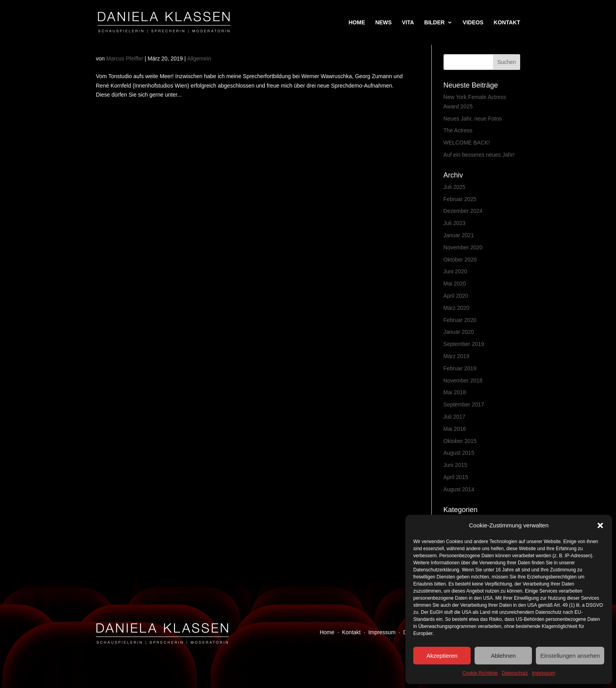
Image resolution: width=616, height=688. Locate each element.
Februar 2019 (460, 368)
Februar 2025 (460, 199)
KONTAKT (507, 23)
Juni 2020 (456, 271)
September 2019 (464, 344)
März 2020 (456, 308)
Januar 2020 (459, 332)
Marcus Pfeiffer (125, 59)
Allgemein (199, 59)
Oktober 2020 (460, 260)
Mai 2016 (455, 429)
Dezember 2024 (463, 211)
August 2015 (459, 453)
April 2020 (456, 296)
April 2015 (456, 477)
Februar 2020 (460, 320)
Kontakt (351, 632)
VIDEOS (473, 23)
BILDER (434, 23)
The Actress (458, 130)
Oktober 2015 (460, 441)
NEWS (383, 23)
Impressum (544, 673)
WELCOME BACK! (467, 143)
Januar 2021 (459, 235)
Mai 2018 (455, 392)
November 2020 (463, 247)
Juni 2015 (456, 465)
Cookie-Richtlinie (480, 673)
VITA (408, 23)
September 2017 (464, 404)
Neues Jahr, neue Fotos (473, 119)
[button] (600, 525)
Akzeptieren (442, 656)
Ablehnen (503, 656)
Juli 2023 (455, 223)
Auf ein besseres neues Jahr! (479, 155)
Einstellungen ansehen (570, 656)
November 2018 (463, 381)
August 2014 (459, 489)
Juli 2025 (455, 187)
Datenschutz (515, 673)
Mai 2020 (455, 284)
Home (327, 632)
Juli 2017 (455, 417)
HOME (357, 23)
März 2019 (456, 356)
